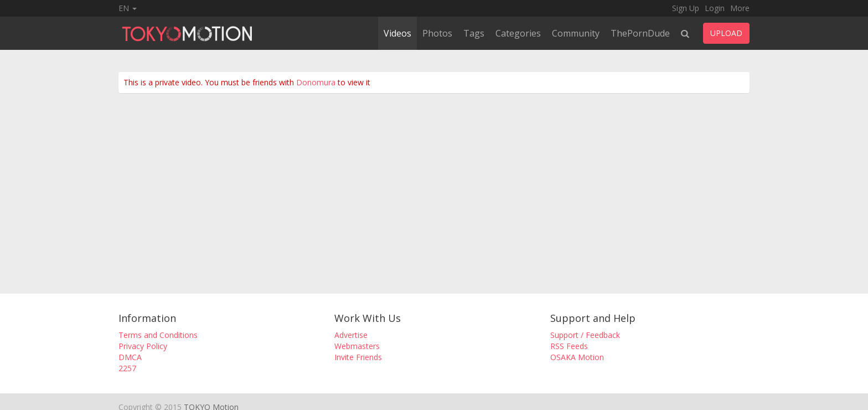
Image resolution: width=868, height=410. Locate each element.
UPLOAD (726, 33)
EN (128, 8)
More (740, 8)
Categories (518, 33)
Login (715, 8)
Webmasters (357, 346)
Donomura (316, 82)
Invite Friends (358, 357)
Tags (474, 33)
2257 (127, 368)
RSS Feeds (569, 346)
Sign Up (686, 8)
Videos (397, 33)
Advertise (351, 335)
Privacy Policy (143, 346)
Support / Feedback (585, 335)
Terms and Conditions (158, 335)
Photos (437, 33)
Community (576, 33)
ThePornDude (640, 33)
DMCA (130, 357)
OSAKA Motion (577, 357)
